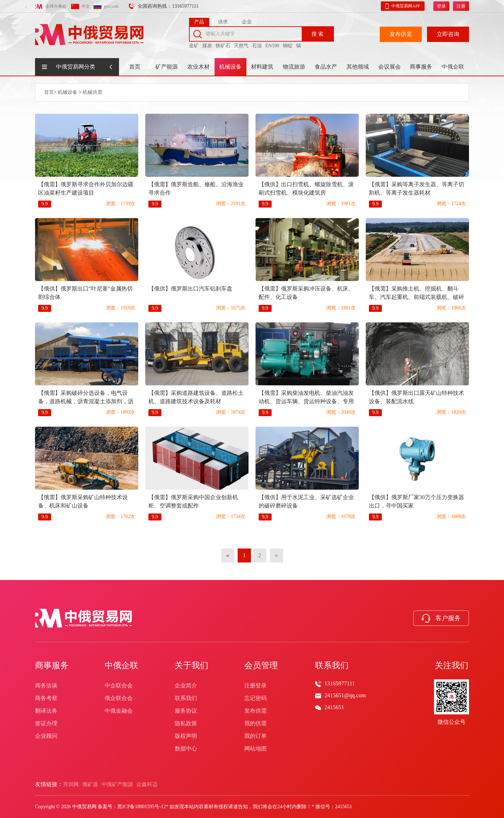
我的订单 (255, 736)
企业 (247, 22)
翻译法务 (46, 711)
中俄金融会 (119, 711)
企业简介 (186, 686)
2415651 (334, 707)
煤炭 (207, 46)
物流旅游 (294, 67)
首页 (135, 67)
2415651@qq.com (345, 695)
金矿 (194, 46)
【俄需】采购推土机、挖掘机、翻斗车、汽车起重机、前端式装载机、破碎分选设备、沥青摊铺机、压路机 (416, 297)
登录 (441, 6)
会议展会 (390, 67)
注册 (461, 6)
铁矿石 (223, 46)
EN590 (272, 46)
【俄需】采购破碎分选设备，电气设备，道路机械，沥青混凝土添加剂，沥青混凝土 (86, 401)
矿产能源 (167, 67)
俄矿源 (90, 784)
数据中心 (186, 749)
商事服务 (421, 67)
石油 (257, 46)
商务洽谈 (46, 686)
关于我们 (191, 665)
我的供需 (255, 723)
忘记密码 (255, 698)
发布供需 (401, 34)
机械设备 (230, 67)
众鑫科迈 (147, 784)
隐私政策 (186, 723)
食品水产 (326, 67)
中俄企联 (453, 67)
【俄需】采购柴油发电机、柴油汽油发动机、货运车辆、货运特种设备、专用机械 (306, 401)
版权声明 (186, 736)
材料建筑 (262, 67)
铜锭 (288, 46)
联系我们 (186, 698)
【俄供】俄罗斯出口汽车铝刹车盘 (190, 289)
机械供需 (92, 92)
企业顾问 (46, 736)
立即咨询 (448, 34)
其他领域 (358, 67)
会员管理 (261, 665)
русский (111, 6)
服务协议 (186, 711)
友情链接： (49, 784)
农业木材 (198, 67)
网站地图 (255, 749)
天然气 (241, 46)
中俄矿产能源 (117, 784)
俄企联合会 (119, 698)
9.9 (45, 204)
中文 (86, 6)
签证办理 (46, 723)
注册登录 (255, 686)
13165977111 (340, 683)
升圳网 (71, 784)
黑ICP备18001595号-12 (141, 807)
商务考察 (46, 698)
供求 (223, 22)
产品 (199, 22)
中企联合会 (119, 686)
